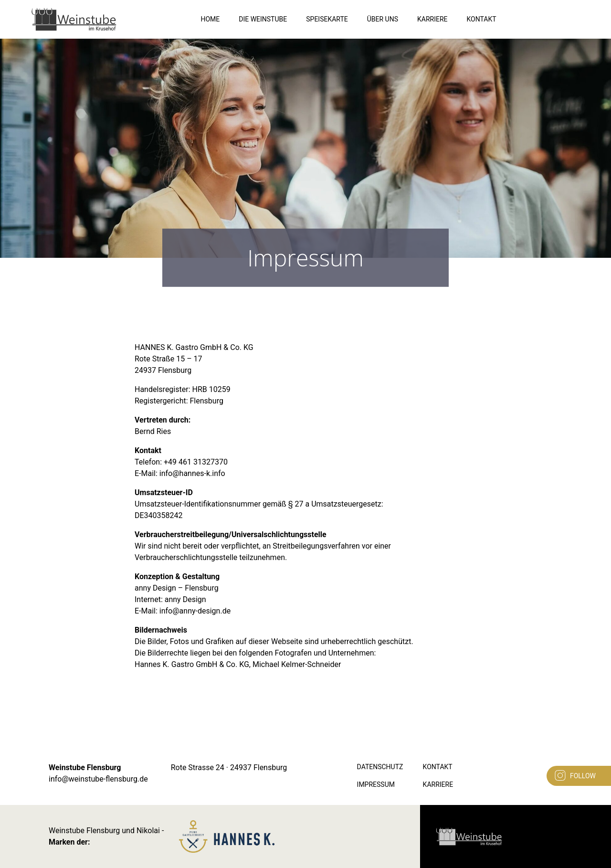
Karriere (432, 19)
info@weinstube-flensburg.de (98, 779)
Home (210, 19)
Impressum (376, 784)
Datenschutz (380, 767)
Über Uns (383, 19)
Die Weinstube (263, 19)
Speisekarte (327, 19)
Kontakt (482, 19)
